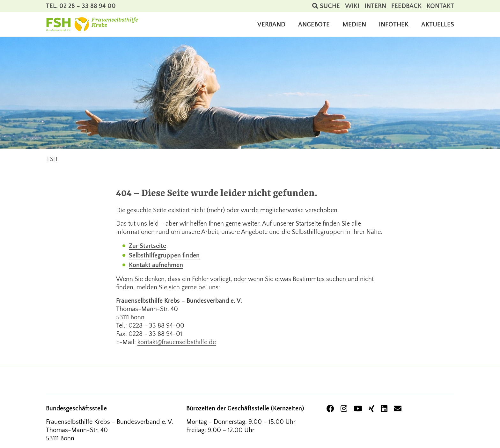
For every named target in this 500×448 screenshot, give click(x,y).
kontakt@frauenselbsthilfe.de (177, 342)
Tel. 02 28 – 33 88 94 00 (81, 6)
